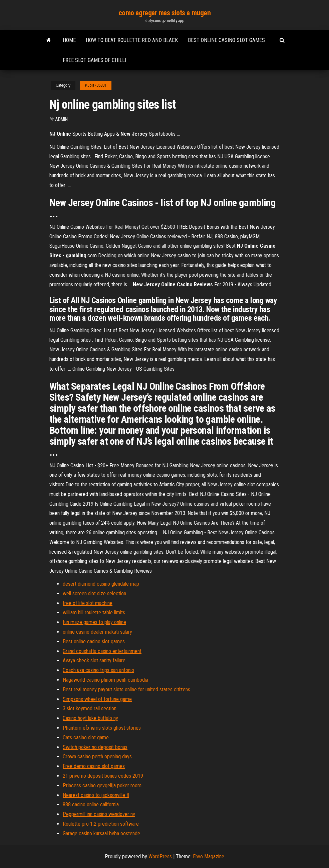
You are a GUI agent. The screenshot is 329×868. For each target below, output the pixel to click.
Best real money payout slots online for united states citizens (126, 689)
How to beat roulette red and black (132, 40)
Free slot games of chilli (94, 60)
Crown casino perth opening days (97, 756)
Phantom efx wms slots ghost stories (102, 728)
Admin (61, 119)
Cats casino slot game (86, 737)
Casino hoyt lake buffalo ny (90, 718)
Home (69, 40)
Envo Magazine (209, 856)
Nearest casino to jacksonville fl (96, 795)
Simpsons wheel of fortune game (97, 699)
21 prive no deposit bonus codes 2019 (103, 776)
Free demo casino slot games (94, 766)
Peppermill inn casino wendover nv (99, 814)
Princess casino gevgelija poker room (102, 785)
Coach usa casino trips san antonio (98, 670)
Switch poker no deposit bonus (95, 747)
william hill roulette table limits (94, 612)
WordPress (160, 856)
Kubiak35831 (96, 85)
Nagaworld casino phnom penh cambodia (105, 680)
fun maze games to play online (94, 622)
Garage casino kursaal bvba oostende (101, 833)
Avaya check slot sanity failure (94, 660)
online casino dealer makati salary (97, 632)
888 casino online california (91, 804)
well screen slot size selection (94, 593)
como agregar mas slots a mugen (165, 13)
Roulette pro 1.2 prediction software (101, 824)
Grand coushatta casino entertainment (102, 651)
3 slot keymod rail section (90, 708)
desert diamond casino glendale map (101, 584)
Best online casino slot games (226, 40)
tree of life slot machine (88, 603)
